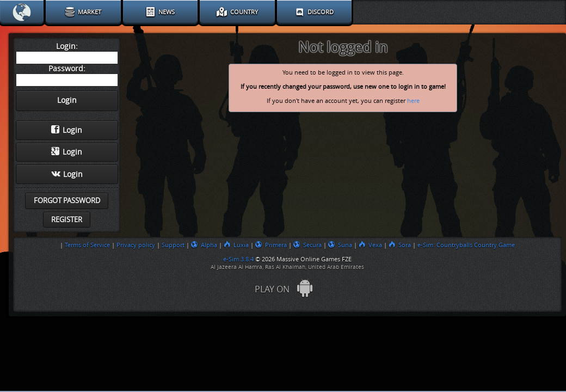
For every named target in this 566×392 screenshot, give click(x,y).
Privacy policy (136, 245)
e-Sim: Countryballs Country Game (466, 245)
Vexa (370, 245)
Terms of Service (87, 245)
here (413, 101)
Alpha (204, 245)
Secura (307, 245)
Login (67, 130)
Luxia (236, 245)
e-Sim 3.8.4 (238, 259)
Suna (340, 245)
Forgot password (67, 201)
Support (173, 245)
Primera (271, 245)
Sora (400, 245)
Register (67, 220)
